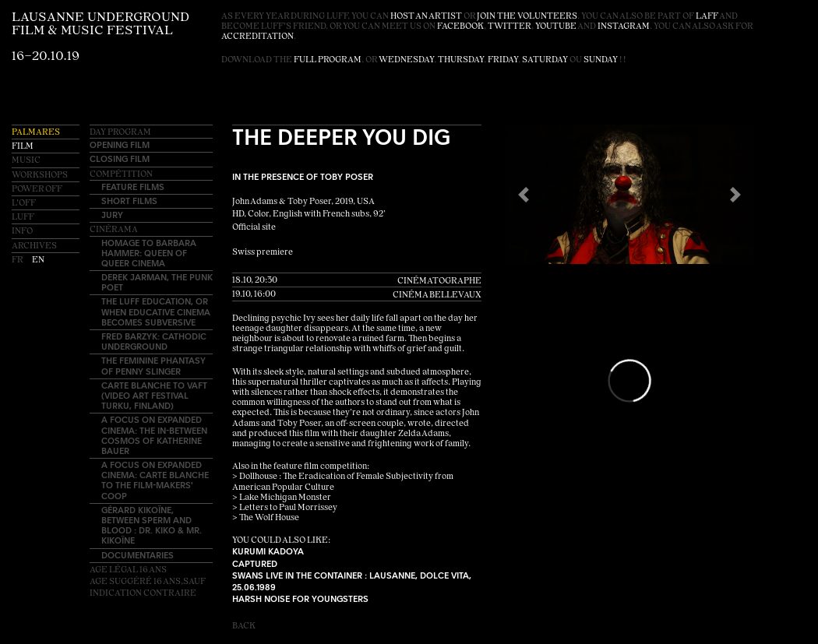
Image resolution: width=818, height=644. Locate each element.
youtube (556, 27)
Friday (503, 60)
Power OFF (37, 190)
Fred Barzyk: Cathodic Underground (154, 341)
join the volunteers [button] (527, 17)
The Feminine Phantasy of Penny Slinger (153, 365)
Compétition (121, 175)
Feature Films (133, 187)
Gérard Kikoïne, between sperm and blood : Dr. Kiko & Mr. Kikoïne (152, 525)
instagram (624, 27)
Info (22, 232)
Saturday (545, 60)
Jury (112, 215)
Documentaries (138, 555)
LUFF (23, 218)
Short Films (129, 201)
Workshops (40, 176)
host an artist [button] (426, 17)
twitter (509, 27)
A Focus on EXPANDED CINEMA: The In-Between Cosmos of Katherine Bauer (154, 435)
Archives (34, 246)
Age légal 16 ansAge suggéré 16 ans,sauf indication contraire (148, 582)
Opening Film (120, 144)
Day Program (120, 133)
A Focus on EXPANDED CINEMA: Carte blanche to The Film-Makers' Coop (155, 480)
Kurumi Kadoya (268, 551)
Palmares (36, 133)
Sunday (601, 60)
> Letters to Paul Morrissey (285, 508)
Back (244, 626)
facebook (460, 27)
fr (18, 260)
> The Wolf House (266, 518)
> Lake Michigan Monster (282, 498)
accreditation (257, 37)
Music (26, 161)
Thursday (461, 60)
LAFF (707, 17)
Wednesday (406, 60)
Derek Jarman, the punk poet (157, 282)
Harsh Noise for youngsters (300, 598)
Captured (255, 563)
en (38, 260)
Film (23, 147)
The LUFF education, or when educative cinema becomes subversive (156, 311)
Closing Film (120, 158)
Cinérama (114, 230)
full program (328, 60)
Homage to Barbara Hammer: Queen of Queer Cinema (149, 253)
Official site (254, 228)
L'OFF (24, 204)
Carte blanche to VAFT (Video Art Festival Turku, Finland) (154, 395)
